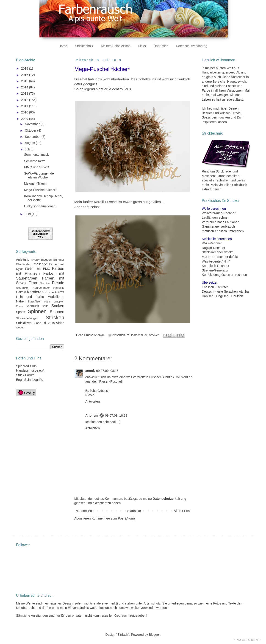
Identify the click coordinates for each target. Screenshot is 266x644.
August (30, 143)
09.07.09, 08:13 (107, 371)
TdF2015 (49, 323)
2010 (25, 112)
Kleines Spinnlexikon (116, 46)
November (33, 124)
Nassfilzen (35, 302)
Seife (45, 306)
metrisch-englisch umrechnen (223, 231)
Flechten (45, 283)
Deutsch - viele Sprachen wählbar (226, 291)
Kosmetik (51, 292)
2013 (25, 93)
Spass (21, 312)
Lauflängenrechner (215, 217)
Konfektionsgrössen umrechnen (224, 275)
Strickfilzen (24, 323)
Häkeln (21, 292)
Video (60, 323)
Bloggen (46, 260)
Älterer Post (182, 511)
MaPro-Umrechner (215, 257)
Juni (28, 214)
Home (63, 46)
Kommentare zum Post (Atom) (113, 518)
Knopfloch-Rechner (216, 266)
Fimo (33, 283)
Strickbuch (240, 185)
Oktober (31, 130)
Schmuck (32, 306)
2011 (25, 106)
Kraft (61, 292)
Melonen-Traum (35, 184)
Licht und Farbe (30, 297)
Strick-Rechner (212, 252)
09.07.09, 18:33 (116, 415)
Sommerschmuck (36, 155)
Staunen (57, 312)
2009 (25, 119)
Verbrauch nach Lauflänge (220, 222)
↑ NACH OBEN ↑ (247, 640)
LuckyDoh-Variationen (40, 206)
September (33, 137)
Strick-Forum (25, 375)
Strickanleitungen (27, 318)
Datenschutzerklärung (191, 46)
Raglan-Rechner (213, 248)
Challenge (40, 264)
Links (142, 46)
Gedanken (23, 288)
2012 (25, 100)
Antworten (93, 401)
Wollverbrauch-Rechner (219, 213)
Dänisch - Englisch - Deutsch (222, 296)
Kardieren (35, 292)
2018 (25, 68)
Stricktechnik (84, 46)
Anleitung (23, 260)
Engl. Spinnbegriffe (30, 380)
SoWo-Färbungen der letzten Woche (39, 175)
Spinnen (37, 311)
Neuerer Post (85, 511)
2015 (25, 81)
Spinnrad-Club (26, 366)
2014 (25, 87)
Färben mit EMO (38, 269)
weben (20, 328)
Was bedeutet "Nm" (216, 261)
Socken (58, 306)
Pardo (19, 306)
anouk (90, 371)
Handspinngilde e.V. (30, 370)
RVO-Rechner (212, 243)
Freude (58, 283)
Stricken (154, 335)
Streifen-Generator (215, 270)
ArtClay (35, 260)
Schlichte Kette (35, 161)
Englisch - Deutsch (215, 287)
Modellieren (56, 297)
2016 (25, 75)
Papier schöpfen (54, 302)
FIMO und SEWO (37, 167)
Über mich (161, 46)
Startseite (134, 511)
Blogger (154, 635)
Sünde (37, 323)
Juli (28, 149)
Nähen (21, 301)
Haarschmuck (139, 335)
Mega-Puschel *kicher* (40, 190)
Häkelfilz (59, 288)
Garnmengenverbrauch (218, 226)
